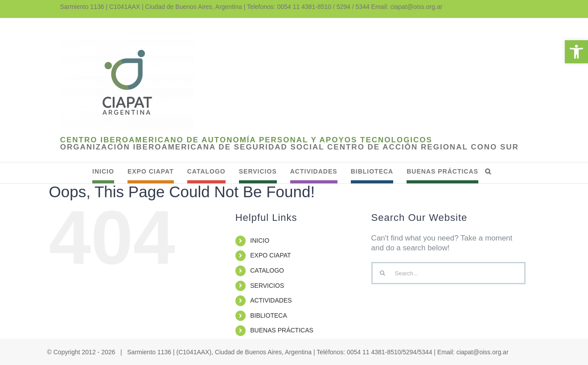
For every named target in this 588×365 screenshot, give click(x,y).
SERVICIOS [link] (267, 286)
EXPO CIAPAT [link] (270, 255)
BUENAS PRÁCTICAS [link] (282, 330)
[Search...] (449, 273)
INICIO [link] (260, 241)
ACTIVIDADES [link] (271, 300)
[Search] (382, 273)
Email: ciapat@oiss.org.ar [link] (407, 7)
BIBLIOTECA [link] (268, 315)
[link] (576, 52)
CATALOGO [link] (267, 270)
